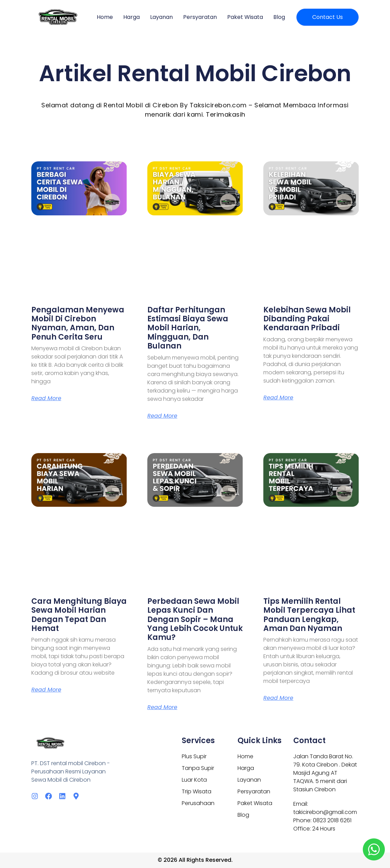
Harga (131, 17)
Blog (279, 17)
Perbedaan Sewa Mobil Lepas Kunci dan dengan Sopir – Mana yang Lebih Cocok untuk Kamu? (195, 619)
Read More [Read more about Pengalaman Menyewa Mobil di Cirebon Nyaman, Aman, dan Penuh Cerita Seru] (46, 398)
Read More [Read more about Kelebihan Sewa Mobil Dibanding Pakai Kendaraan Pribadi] (278, 398)
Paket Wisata (245, 17)
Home (105, 17)
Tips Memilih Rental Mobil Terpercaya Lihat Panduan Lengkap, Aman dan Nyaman (309, 615)
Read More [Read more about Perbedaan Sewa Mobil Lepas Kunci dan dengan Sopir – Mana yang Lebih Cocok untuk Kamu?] (162, 707)
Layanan (161, 17)
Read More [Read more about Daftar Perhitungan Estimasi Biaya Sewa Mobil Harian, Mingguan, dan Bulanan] (162, 416)
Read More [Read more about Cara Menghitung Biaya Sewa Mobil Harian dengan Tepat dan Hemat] (46, 690)
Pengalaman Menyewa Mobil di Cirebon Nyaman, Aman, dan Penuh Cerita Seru (78, 323)
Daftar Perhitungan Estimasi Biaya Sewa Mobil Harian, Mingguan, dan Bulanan (188, 328)
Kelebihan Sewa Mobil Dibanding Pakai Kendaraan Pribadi (307, 319)
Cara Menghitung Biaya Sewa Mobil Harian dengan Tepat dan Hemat (79, 615)
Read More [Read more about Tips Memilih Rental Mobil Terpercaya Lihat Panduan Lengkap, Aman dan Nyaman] (278, 698)
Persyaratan (200, 17)
